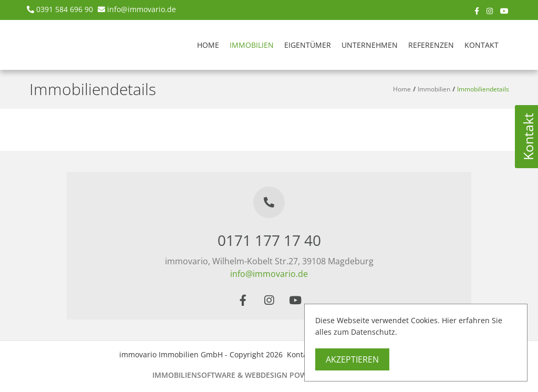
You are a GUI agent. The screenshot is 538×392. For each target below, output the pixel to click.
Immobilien (252, 45)
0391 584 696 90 (65, 9)
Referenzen (431, 45)
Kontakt (482, 45)
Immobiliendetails (483, 89)
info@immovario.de (142, 9)
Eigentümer (308, 45)
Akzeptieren (352, 359)
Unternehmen (370, 45)
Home (208, 45)
